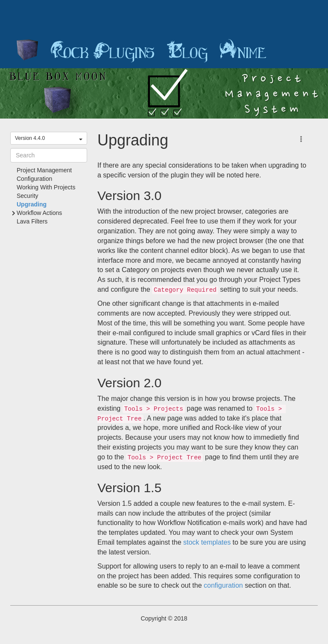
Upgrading (32, 204)
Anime (243, 51)
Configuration (34, 179)
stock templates (207, 542)
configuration (223, 585)
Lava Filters (32, 221)
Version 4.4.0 (49, 138)
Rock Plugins (102, 51)
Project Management (44, 170)
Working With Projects (46, 187)
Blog (187, 51)
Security (28, 196)
